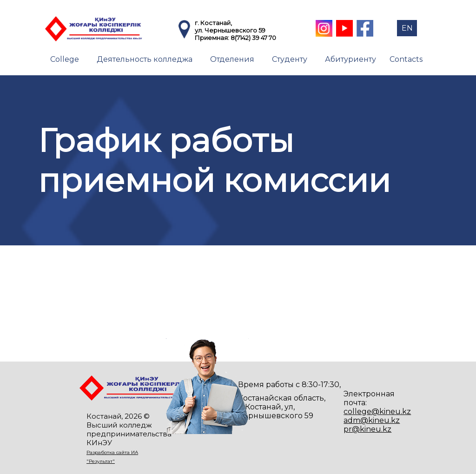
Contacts (406, 59)
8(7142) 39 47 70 (253, 38)
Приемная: (213, 38)
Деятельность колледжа (145, 59)
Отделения (232, 59)
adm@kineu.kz (372, 420)
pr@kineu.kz (367, 429)
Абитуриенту (350, 59)
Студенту (290, 59)
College (65, 59)
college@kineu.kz (377, 411)
